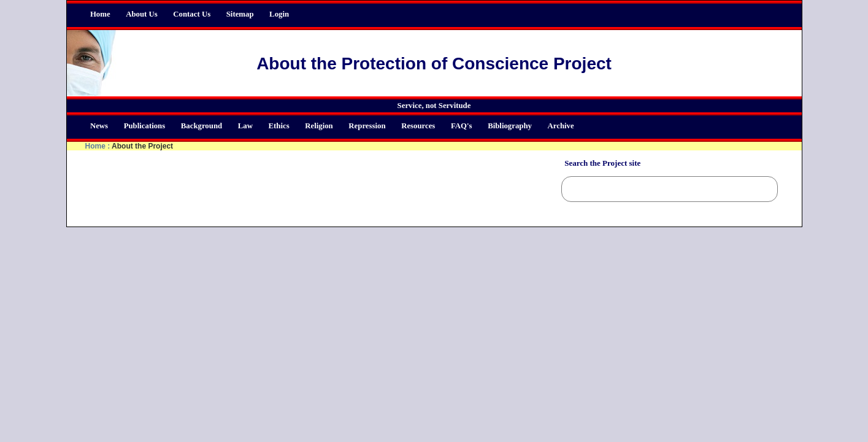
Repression (367, 126)
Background (202, 126)
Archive (561, 126)
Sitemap (240, 14)
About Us (142, 14)
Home (100, 14)
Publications (145, 126)
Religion (319, 126)
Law (245, 126)
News (99, 126)
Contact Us (192, 14)
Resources (418, 126)
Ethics (279, 126)
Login (279, 14)
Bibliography (510, 126)
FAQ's (462, 126)
